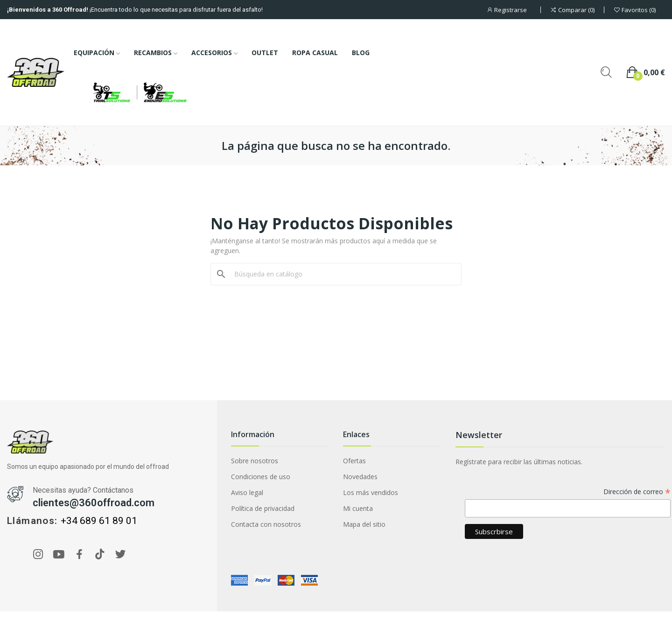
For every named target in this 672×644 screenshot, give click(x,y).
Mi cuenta (358, 508)
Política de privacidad (263, 508)
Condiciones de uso (261, 477)
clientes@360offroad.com (94, 503)
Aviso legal (247, 492)
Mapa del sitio (364, 524)
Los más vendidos (371, 492)
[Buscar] (342, 274)
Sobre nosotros (255, 461)
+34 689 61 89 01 (99, 521)
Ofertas (354, 461)
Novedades (360, 477)
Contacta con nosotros (266, 524)
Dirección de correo (637, 492)
